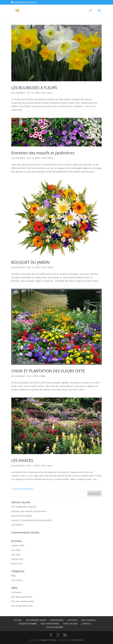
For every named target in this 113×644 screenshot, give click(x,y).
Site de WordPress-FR (22, 606)
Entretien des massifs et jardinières (43, 153)
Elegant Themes (48, 640)
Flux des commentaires (23, 601)
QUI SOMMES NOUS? (36, 620)
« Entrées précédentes (22, 489)
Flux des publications (22, 597)
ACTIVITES (72, 620)
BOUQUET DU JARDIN (30, 262)
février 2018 (17, 559)
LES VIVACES (22, 460)
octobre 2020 (18, 545)
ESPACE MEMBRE (55, 627)
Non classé (47, 93)
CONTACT (86, 624)
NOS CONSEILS (89, 620)
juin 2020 (16, 550)
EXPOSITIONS (57, 620)
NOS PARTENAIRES (50, 624)
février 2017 (17, 564)
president (20, 93)
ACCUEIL (18, 620)
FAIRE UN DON (70, 624)
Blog (43, 376)
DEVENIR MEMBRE (28, 624)
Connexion (17, 592)
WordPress (77, 640)
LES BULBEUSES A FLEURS (34, 88)
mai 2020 (16, 555)
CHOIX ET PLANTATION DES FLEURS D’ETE (48, 371)
